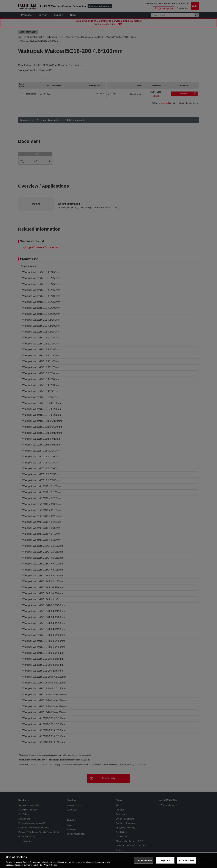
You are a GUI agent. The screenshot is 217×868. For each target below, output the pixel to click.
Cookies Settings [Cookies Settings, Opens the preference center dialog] (144, 862)
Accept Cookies (187, 862)
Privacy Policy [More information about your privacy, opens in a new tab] (50, 867)
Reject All (165, 862)
